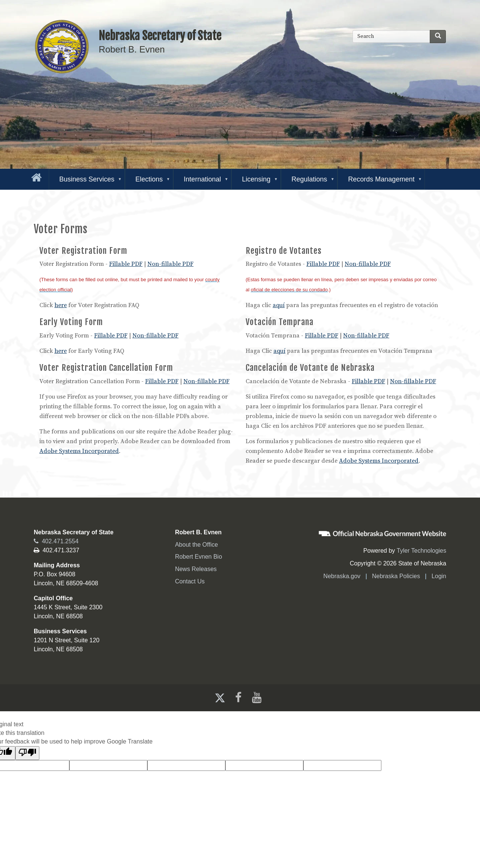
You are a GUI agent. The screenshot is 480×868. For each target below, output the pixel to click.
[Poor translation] (27, 753)
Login (439, 576)
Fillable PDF (126, 264)
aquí (279, 305)
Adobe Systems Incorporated (79, 451)
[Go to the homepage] (35, 176)
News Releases (196, 569)
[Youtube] (258, 698)
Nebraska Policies (396, 576)
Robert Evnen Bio (199, 557)
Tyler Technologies (421, 551)
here (61, 305)
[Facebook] (238, 698)
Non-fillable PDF (170, 264)
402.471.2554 (56, 541)
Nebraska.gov (342, 576)
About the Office (196, 545)
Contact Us (190, 581)
